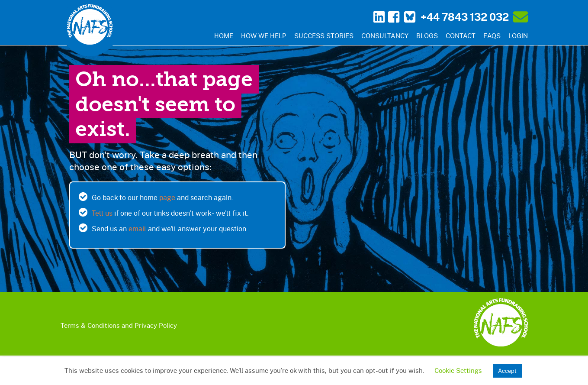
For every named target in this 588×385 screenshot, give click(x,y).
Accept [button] (507, 371)
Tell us (102, 213)
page (167, 197)
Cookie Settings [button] (458, 370)
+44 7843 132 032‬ (465, 17)
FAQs (492, 36)
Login (518, 36)
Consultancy (385, 36)
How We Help (264, 36)
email (137, 228)
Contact (461, 36)
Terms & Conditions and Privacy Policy (119, 325)
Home (224, 36)
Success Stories (324, 36)
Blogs (427, 36)
